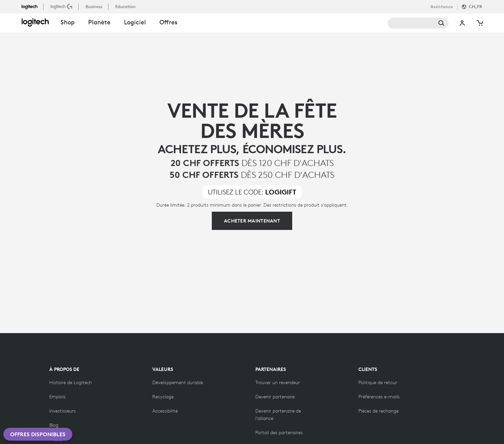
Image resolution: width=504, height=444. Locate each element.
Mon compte (462, 23)
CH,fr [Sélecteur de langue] (476, 7)
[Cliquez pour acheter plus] (252, 221)
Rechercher (418, 23)
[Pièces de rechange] (379, 411)
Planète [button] (99, 22)
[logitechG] (62, 6)
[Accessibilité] (165, 411)
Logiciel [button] (135, 22)
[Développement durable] (178, 382)
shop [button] (68, 22)
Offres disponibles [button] (38, 434)
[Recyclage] (163, 397)
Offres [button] (168, 22)
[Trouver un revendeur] (278, 382)
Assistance (442, 7)
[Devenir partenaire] (275, 397)
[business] (95, 6)
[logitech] (32, 6)
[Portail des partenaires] (279, 433)
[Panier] (479, 23)
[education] (126, 6)
